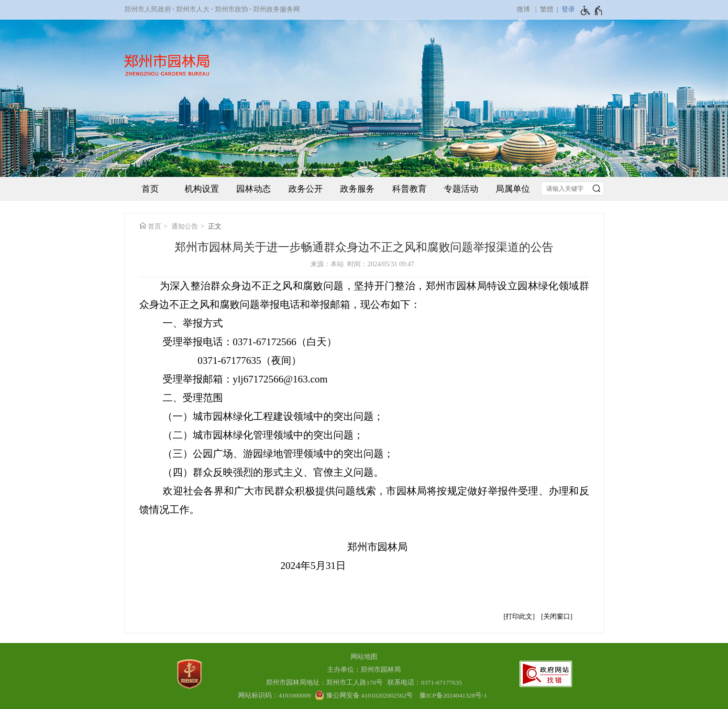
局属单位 (513, 189)
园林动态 (254, 189)
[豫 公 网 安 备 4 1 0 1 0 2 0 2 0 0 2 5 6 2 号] (364, 695)
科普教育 (409, 189)
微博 (523, 9)
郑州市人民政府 (148, 9)
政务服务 (357, 189)
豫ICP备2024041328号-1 (453, 695)
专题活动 (461, 189)
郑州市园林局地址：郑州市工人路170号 (326, 682)
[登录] (564, 10)
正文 (215, 226)
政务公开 (306, 189)
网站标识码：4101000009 (275, 695)
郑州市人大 (193, 9)
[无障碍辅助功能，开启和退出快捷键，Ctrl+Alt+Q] (592, 11)
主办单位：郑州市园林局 (364, 670)
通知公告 (185, 226)
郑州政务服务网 (276, 9)
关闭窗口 (557, 616)
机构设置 (202, 189)
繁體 (547, 9)
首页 (150, 189)
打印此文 (519, 616)
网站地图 (364, 657)
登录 (568, 9)
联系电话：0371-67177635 (425, 682)
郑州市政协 (232, 9)
